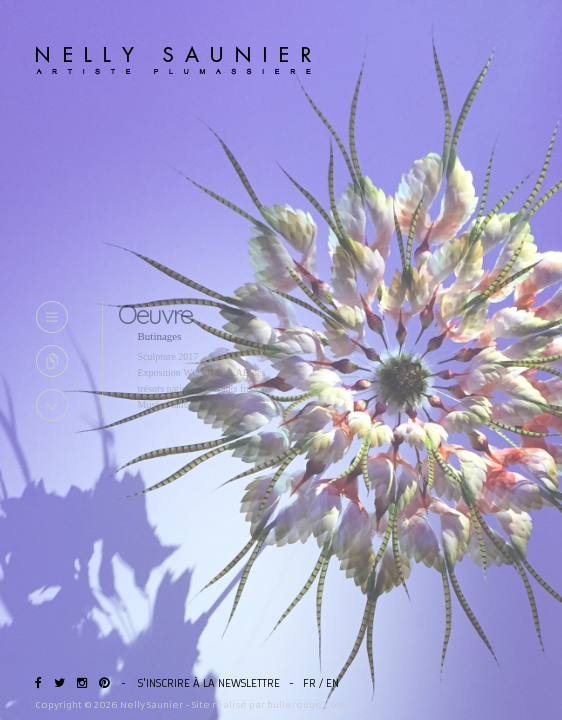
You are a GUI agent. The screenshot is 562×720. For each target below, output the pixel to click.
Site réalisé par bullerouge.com (269, 704)
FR (309, 683)
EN (332, 683)
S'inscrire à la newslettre (209, 683)
